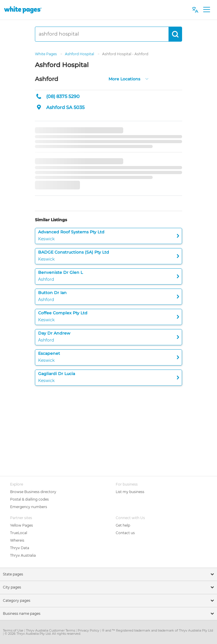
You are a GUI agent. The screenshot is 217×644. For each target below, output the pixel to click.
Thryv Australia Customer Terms (51, 630)
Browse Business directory (33, 492)
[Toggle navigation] (206, 10)
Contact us (125, 533)
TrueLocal (19, 533)
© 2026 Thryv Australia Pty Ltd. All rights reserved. (43, 634)
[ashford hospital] (102, 34)
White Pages (46, 54)
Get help (123, 525)
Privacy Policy (89, 630)
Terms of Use (14, 630)
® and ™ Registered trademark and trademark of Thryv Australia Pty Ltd (157, 630)
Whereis (17, 540)
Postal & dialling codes (29, 499)
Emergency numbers (29, 507)
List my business (130, 492)
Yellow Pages (21, 525)
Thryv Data (20, 548)
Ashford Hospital (80, 54)
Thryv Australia (23, 555)
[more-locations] (147, 78)
